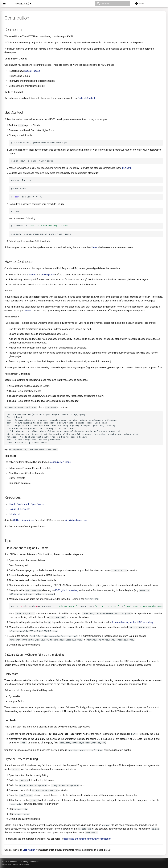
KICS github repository (67, 590)
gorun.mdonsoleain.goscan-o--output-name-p (87, 606)
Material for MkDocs (20, 865)
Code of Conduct (86, 98)
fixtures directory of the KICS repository (133, 622)
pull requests (48, 275)
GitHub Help (15, 514)
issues (33, 275)
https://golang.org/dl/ (66, 130)
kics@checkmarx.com (76, 520)
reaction (28, 311)
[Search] (112, 4)
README (127, 168)
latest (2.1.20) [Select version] (22, 4)
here (94, 247)
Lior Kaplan (29, 850)
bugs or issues (32, 71)
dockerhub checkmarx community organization (87, 839)
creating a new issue (60, 462)
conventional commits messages (53, 218)
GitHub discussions (23, 520)
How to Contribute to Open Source (26, 504)
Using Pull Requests (19, 509)
